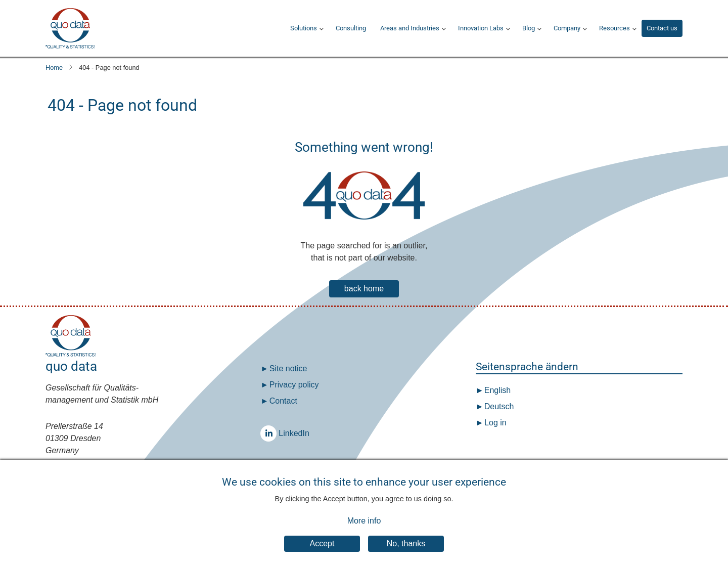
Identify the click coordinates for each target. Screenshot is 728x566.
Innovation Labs (481, 28)
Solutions (304, 28)
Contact (283, 401)
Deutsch (498, 406)
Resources (615, 28)
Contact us (662, 28)
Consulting (351, 28)
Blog (529, 28)
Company (567, 28)
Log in (495, 423)
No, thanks (406, 552)
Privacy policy (294, 385)
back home (364, 289)
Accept (322, 552)
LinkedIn (271, 433)
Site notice (288, 368)
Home (54, 68)
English (496, 390)
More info (364, 529)
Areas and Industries (410, 28)
